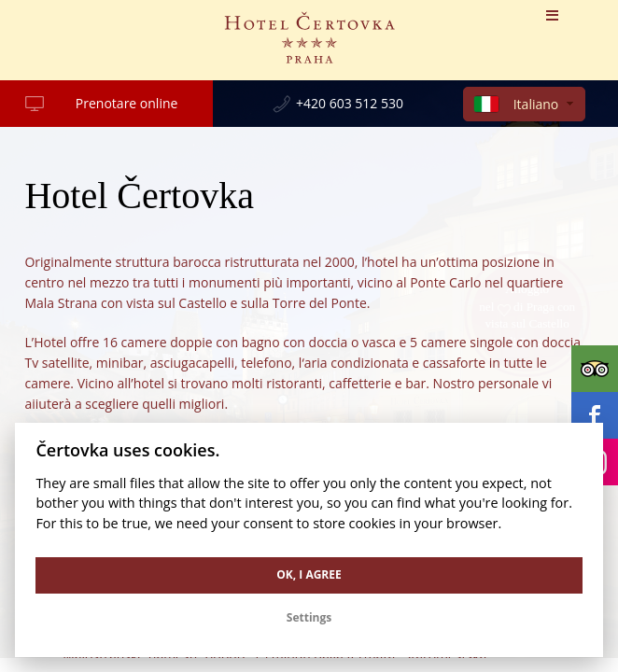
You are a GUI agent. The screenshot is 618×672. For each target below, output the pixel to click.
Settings (309, 617)
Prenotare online (127, 103)
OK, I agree (309, 574)
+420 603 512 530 (350, 103)
